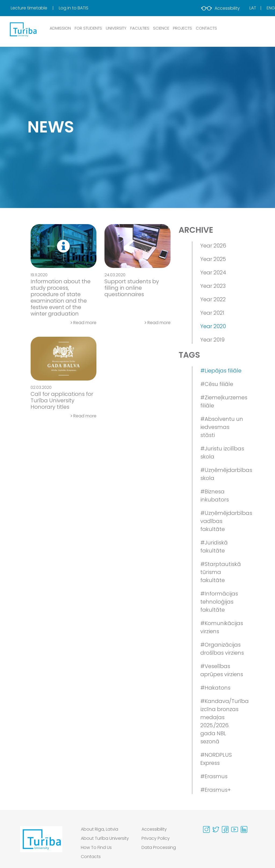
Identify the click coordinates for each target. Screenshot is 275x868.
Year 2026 (213, 246)
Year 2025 (213, 259)
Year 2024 (213, 272)
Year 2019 (212, 340)
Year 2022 (213, 299)
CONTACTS (206, 28)
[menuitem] (34, 8)
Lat (253, 8)
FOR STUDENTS (88, 28)
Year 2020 (213, 326)
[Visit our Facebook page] (225, 829)
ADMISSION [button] (60, 28)
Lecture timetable (30, 8)
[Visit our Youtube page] (235, 829)
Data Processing (159, 847)
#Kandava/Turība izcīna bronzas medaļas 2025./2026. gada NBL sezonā (222, 721)
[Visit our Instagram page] (206, 829)
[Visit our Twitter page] (216, 829)
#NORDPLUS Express (216, 759)
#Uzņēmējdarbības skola (222, 474)
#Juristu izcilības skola (222, 453)
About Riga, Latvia (99, 829)
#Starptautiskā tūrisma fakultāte (221, 572)
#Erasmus (214, 776)
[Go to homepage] (41, 844)
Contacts (91, 857)
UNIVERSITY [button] (116, 28)
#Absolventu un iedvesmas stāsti (222, 427)
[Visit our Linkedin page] (244, 829)
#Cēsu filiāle (217, 384)
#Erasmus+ (216, 790)
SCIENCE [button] (161, 28)
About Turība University (105, 838)
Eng (271, 8)
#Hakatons (215, 688)
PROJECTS (182, 28)
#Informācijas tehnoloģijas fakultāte (219, 602)
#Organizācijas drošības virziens (222, 649)
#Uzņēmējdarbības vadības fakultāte (222, 521)
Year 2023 (213, 286)
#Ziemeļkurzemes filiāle (222, 401)
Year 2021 (212, 313)
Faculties (140, 28)
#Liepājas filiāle (221, 371)
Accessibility (220, 8)
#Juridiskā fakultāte (214, 547)
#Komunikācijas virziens (222, 627)
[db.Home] (23, 29)
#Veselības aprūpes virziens (222, 670)
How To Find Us (96, 847)
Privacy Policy (156, 838)
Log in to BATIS (74, 8)
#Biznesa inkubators (215, 496)
